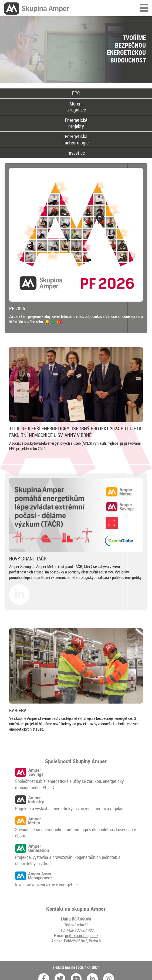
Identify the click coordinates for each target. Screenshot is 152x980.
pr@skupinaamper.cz (82, 935)
